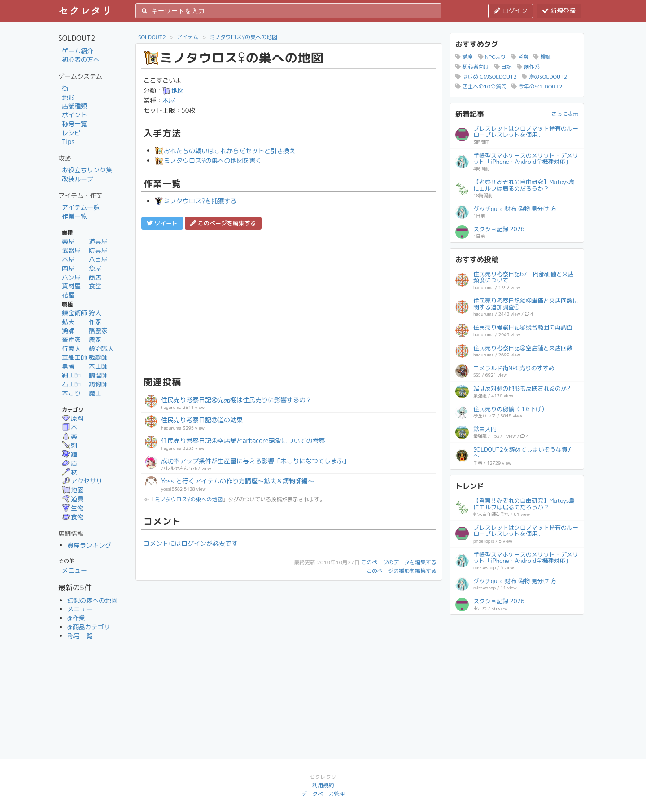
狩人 (95, 313)
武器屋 (71, 250)
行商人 (71, 349)
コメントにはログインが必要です (191, 543)
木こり (71, 393)
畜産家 (71, 340)
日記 (503, 67)
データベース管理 (323, 794)
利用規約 (323, 785)
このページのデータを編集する (399, 562)
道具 (73, 499)
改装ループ (78, 179)
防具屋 (98, 250)
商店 (95, 277)
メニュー (74, 570)
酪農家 (98, 331)
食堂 (95, 286)
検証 (542, 57)
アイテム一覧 (81, 207)
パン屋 (71, 277)
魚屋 (95, 268)
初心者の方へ (81, 59)
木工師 (98, 366)
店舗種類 (74, 106)
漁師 (68, 331)
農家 (95, 340)
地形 (68, 97)
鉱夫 (68, 322)
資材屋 (71, 286)
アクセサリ (82, 481)
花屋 (68, 295)
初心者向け (472, 67)
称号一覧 (74, 124)
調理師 (98, 375)
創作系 (528, 67)
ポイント (74, 115)
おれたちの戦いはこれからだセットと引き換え (225, 151)
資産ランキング (89, 545)
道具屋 (98, 241)
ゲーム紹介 (78, 51)
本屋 (68, 259)
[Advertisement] (289, 302)
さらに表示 (565, 114)
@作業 (76, 618)
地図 (73, 490)
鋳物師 (98, 384)
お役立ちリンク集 (87, 170)
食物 (73, 517)
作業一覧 (74, 216)
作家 (95, 322)
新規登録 (559, 11)
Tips (68, 142)
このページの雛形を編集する (402, 571)
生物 (73, 508)
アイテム (188, 37)
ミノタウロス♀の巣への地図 (243, 37)
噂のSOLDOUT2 (544, 77)
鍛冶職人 (101, 349)
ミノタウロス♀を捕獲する (196, 201)
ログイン (511, 11)
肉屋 (68, 268)
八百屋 (98, 259)
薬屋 (68, 241)
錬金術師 (74, 313)
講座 (464, 57)
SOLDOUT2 (152, 37)
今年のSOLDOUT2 (537, 86)
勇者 (68, 366)
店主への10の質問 (481, 86)
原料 (73, 418)
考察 (520, 57)
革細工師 (74, 357)
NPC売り (492, 57)
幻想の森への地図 (92, 600)
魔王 (95, 393)
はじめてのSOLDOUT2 (486, 77)
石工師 (71, 384)
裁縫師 (98, 357)
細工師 (71, 375)
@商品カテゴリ (89, 627)
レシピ (71, 133)
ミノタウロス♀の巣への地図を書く (208, 160)
